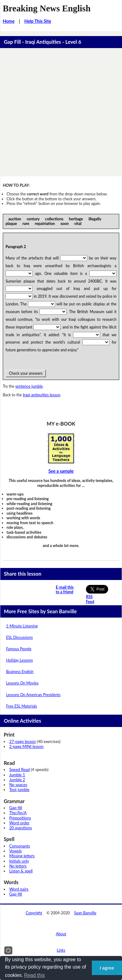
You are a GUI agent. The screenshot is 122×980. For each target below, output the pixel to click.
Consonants (20, 846)
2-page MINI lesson (26, 746)
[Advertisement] (61, 112)
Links (61, 950)
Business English (20, 672)
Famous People (19, 649)
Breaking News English (47, 8)
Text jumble (19, 790)
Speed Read (20, 770)
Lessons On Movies (22, 683)
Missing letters (22, 856)
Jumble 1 (17, 775)
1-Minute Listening (22, 626)
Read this (35, 975)
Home (9, 21)
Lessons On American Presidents (33, 695)
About (61, 934)
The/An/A (18, 813)
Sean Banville (85, 913)
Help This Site (38, 21)
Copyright (34, 913)
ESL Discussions (20, 637)
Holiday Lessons (20, 660)
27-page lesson (22, 741)
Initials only (19, 861)
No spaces (18, 785)
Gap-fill (16, 808)
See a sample (61, 471)
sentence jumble (29, 386)
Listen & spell (21, 871)
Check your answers (26, 373)
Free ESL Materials (22, 706)
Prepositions (20, 818)
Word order (19, 823)
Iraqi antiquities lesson (41, 395)
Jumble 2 (17, 780)
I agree (107, 968)
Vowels (16, 851)
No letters (18, 866)
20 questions (21, 828)
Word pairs (19, 889)
